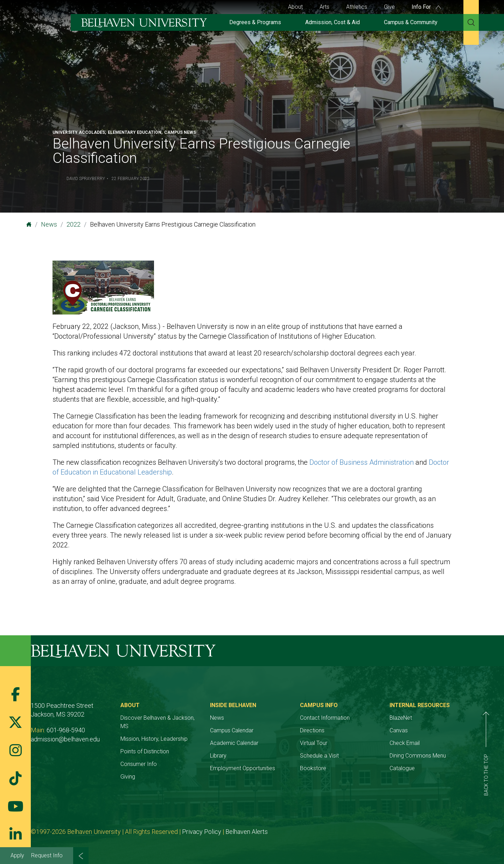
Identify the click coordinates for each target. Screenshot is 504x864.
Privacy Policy (202, 832)
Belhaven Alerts (247, 832)
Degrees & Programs (255, 22)
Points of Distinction (145, 751)
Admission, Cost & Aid (332, 22)
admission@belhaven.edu (65, 739)
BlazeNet (401, 718)
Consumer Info (139, 764)
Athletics (357, 7)
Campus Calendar (232, 730)
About (295, 7)
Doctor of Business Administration (362, 462)
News (49, 224)
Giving (128, 777)
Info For (426, 7)
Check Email (405, 743)
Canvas (399, 730)
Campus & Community (411, 22)
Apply (17, 855)
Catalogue (402, 768)
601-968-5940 (66, 730)
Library (218, 756)
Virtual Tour (314, 743)
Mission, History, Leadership (154, 739)
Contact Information (325, 718)
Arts (324, 7)
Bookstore (313, 768)
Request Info (47, 855)
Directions (312, 730)
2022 (73, 224)
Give (389, 7)
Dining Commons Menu (418, 756)
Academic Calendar (234, 743)
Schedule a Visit (319, 756)
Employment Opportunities (243, 768)
